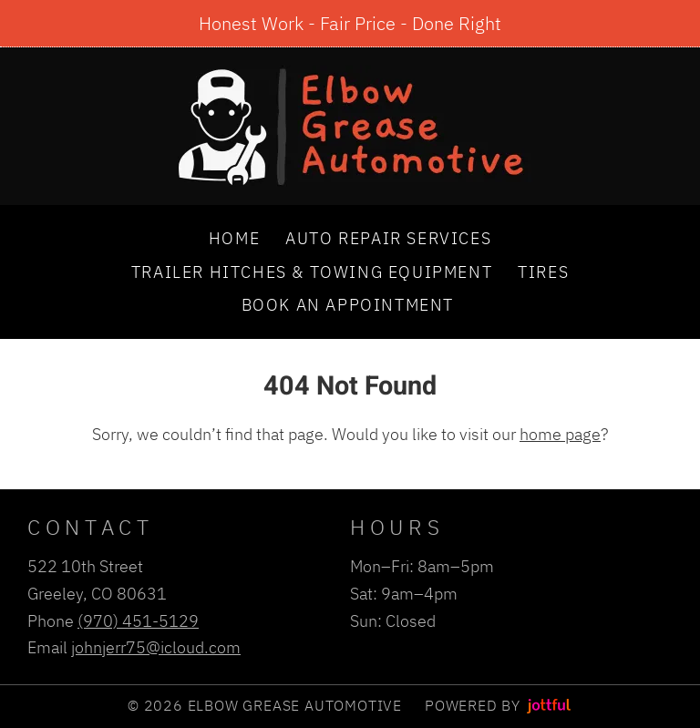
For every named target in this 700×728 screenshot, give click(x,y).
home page (560, 434)
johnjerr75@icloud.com (156, 647)
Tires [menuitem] (543, 272)
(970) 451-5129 (138, 620)
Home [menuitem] (234, 238)
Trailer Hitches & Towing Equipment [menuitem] (312, 272)
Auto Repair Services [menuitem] (388, 238)
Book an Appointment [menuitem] (348, 304)
